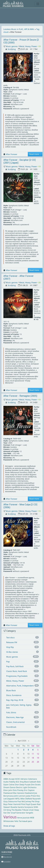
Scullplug (12, 49)
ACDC (18, 779)
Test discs (10, 638)
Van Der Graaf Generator (14, 813)
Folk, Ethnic (11, 713)
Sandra (21, 807)
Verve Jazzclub (23, 818)
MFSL (18, 799)
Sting (9, 810)
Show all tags (9, 826)
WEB (32, 818)
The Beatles (17, 810)
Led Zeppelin (9, 799)
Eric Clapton (29, 790)
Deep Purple (25, 785)
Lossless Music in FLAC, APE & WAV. (19, 29)
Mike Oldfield (26, 799)
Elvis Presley (18, 790)
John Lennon (20, 796)
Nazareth (37, 799)
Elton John (8, 790)
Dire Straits (36, 785)
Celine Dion (14, 785)
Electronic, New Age (15, 717)
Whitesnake (9, 821)
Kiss (38, 796)
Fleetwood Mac (10, 793)
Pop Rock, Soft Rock (15, 666)
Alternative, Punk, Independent (20, 686)
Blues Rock (11, 690)
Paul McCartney (24, 801)
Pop (8, 662)
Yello (16, 821)
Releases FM (12, 642)
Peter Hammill (14, 804)
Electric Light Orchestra (26, 787)
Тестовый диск (25, 821)
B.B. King (20, 782)
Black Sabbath (30, 782)
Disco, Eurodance (14, 695)
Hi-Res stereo (12, 652)
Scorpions (29, 807)
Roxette (14, 807)
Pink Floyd (26, 804)
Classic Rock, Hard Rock (17, 671)
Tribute (25, 810)
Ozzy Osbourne (10, 801)
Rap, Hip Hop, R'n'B (15, 700)
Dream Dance (9, 787)
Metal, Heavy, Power (28, 46)
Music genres (12, 46)
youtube (6, 862)
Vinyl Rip (10, 647)
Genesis (21, 793)
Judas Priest (31, 796)
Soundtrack (11, 727)
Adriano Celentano (29, 779)
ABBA (6, 779)
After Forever (11, 154)
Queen (34, 804)
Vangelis (29, 813)
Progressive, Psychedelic (17, 676)
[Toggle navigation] (38, 4)
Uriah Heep (34, 810)
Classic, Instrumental (15, 722)
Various (10, 817)
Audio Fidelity (9, 782)
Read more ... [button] (35, 154)
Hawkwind (29, 793)
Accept (12, 779)
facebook (7, 857)
